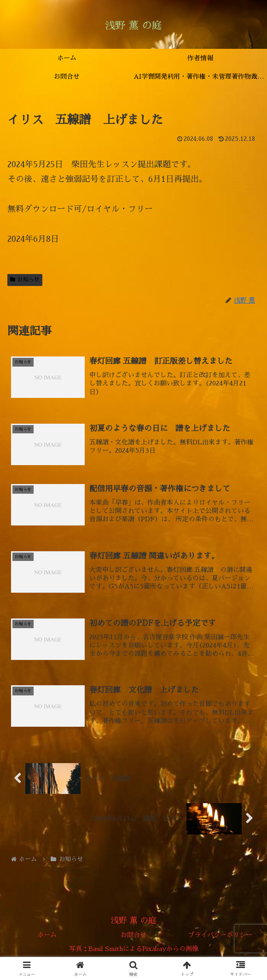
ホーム (47, 937)
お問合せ (133, 937)
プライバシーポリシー (220, 937)
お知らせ (25, 280)
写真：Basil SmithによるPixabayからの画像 (134, 951)
